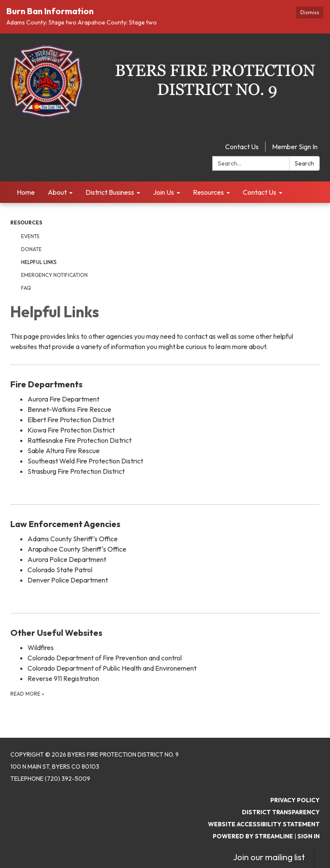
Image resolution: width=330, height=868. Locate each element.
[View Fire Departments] (165, 384)
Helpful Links (39, 262)
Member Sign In (295, 147)
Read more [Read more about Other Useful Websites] (27, 694)
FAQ (26, 288)
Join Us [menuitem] (163, 192)
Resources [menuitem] (208, 192)
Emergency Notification (54, 275)
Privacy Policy (295, 800)
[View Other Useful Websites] (165, 633)
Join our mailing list (269, 857)
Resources (26, 222)
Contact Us (242, 147)
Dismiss (310, 12)
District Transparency (281, 812)
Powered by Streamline (253, 836)
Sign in (309, 836)
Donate (31, 249)
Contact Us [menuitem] (260, 192)
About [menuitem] (57, 192)
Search (304, 163)
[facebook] (314, 128)
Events (30, 236)
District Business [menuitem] (110, 192)
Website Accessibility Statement (264, 824)
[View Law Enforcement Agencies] (165, 524)
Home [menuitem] (26, 192)
